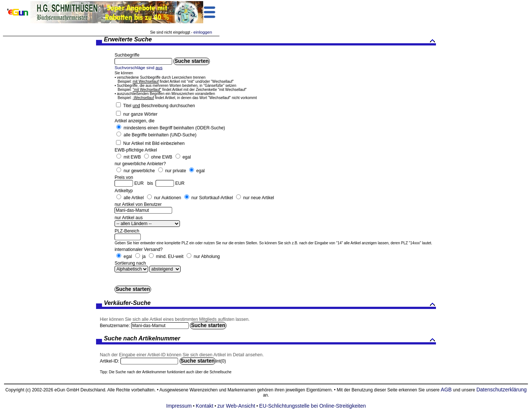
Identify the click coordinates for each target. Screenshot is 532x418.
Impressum (179, 406)
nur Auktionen (168, 198)
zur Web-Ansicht (236, 406)
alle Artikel (134, 198)
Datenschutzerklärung (501, 390)
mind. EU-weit (170, 256)
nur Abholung (207, 256)
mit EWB (132, 157)
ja (144, 256)
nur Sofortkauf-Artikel (212, 198)
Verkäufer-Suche (270, 304)
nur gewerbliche (139, 171)
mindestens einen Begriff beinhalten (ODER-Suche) (174, 128)
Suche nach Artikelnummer (270, 339)
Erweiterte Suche (270, 40)
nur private (176, 171)
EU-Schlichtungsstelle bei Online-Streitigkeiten (313, 406)
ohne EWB (162, 157)
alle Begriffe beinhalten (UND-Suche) (160, 135)
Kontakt (204, 406)
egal (187, 157)
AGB (446, 390)
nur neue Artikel (258, 198)
